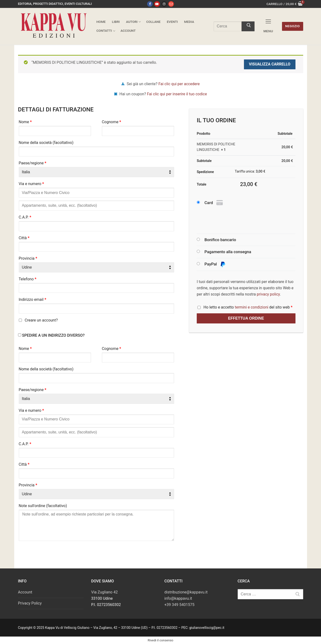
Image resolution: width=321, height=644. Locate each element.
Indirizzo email (33, 299)
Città (24, 238)
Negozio (292, 26)
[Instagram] (164, 4)
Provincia (28, 258)
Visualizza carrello (269, 64)
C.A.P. (25, 217)
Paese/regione (33, 163)
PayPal (215, 264)
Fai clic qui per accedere (179, 84)
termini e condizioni (252, 307)
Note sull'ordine (43, 506)
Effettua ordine (246, 318)
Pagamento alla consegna (228, 252)
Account (25, 592)
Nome (25, 122)
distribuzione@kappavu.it (186, 592)
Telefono (28, 279)
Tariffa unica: (250, 171)
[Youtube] (157, 4)
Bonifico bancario (220, 240)
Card (214, 203)
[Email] (171, 4)
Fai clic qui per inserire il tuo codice (177, 94)
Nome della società (46, 143)
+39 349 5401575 (180, 605)
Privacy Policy (30, 603)
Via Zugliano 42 (105, 592)
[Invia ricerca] (248, 26)
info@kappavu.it (178, 598)
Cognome (111, 122)
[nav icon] (268, 26)
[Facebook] (150, 4)
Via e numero (31, 184)
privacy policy (268, 294)
